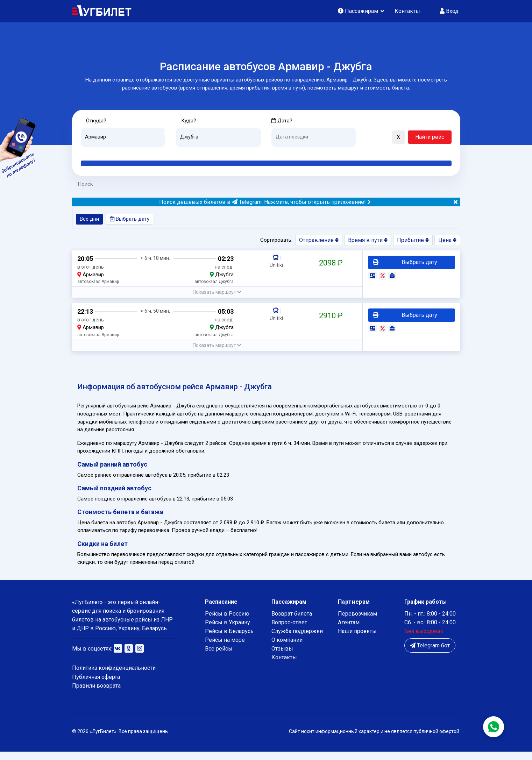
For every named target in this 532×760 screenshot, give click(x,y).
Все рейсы (219, 657)
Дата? (282, 121)
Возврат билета (292, 622)
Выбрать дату (132, 220)
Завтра (300, 152)
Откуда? (97, 121)
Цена (447, 242)
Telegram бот (430, 654)
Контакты (407, 11)
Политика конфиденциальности (114, 676)
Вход (449, 11)
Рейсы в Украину (228, 631)
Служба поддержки (297, 640)
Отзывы (282, 657)
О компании (287, 648)
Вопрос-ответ (289, 631)
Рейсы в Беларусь (229, 640)
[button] (365, 138)
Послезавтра (329, 152)
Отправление (319, 242)
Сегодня (282, 152)
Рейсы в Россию (227, 622)
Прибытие (413, 242)
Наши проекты (357, 640)
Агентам (349, 631)
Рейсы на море (225, 648)
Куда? (189, 121)
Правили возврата (96, 694)
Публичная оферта (96, 685)
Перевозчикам (357, 622)
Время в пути (368, 242)
